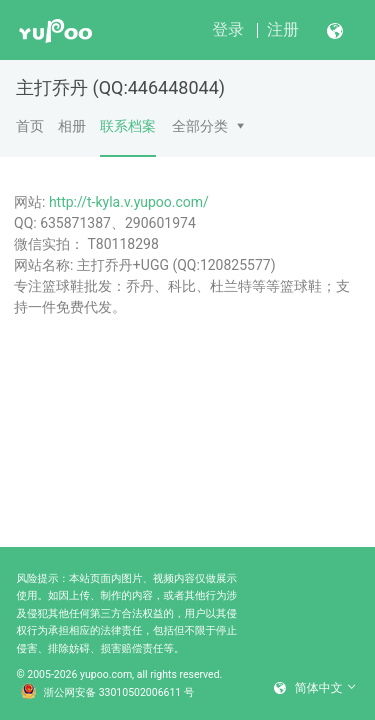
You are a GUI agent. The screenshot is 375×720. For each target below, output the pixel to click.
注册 (283, 29)
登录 (228, 29)
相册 (72, 126)
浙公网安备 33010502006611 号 (108, 693)
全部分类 (200, 126)
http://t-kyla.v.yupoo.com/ (129, 202)
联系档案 (128, 137)
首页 (30, 126)
